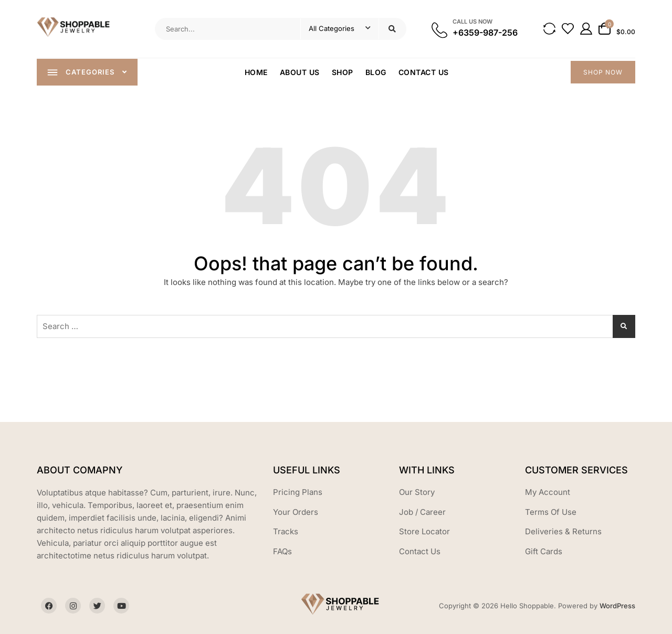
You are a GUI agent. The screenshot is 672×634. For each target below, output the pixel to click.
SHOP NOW (603, 72)
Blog (376, 72)
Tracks (286, 531)
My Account (548, 492)
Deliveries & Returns (563, 531)
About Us (300, 72)
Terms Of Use (551, 512)
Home (256, 72)
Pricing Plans (298, 492)
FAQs (282, 551)
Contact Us (424, 72)
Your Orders (296, 512)
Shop (343, 72)
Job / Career (422, 512)
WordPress (617, 606)
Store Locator (424, 531)
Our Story (417, 492)
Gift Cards (544, 551)
